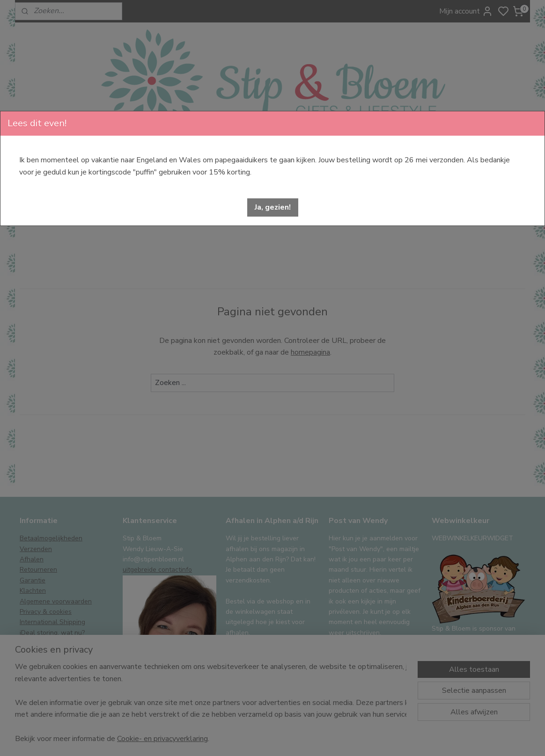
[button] (273, 207)
